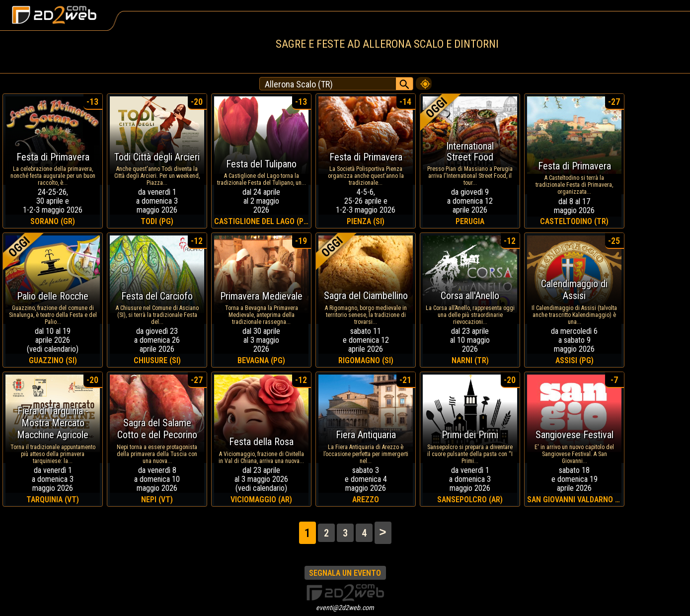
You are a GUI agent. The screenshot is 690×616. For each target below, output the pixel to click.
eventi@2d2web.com (345, 608)
